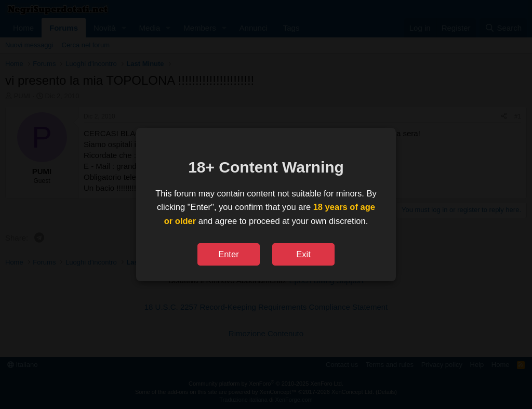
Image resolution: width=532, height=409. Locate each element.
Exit (303, 254)
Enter (228, 254)
